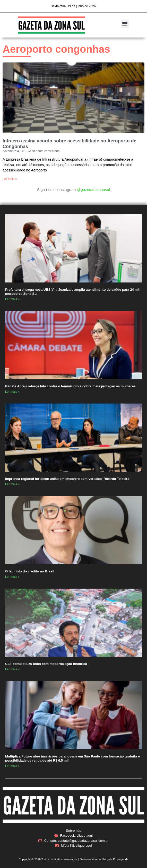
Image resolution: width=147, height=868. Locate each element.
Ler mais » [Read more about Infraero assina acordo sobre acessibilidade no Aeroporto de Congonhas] (10, 179)
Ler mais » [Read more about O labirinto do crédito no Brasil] (12, 577)
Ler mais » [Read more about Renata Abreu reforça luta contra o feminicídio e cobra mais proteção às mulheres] (12, 392)
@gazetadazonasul (93, 190)
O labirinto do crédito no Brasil (30, 571)
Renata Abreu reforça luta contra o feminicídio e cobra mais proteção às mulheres (71, 386)
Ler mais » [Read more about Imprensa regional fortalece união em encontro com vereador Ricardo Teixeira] (12, 484)
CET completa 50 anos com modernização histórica (46, 664)
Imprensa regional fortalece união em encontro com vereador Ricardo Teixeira (68, 479)
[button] (125, 24)
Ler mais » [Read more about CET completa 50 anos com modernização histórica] (12, 669)
